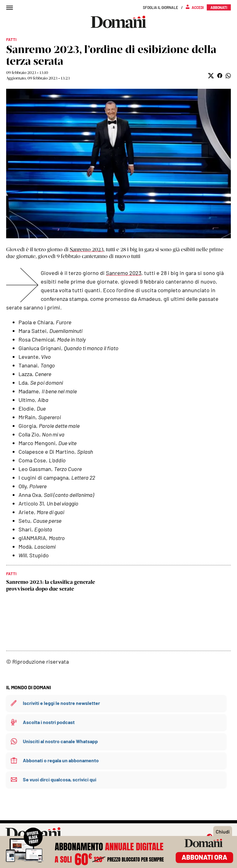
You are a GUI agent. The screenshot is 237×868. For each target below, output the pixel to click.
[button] (211, 76)
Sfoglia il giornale (160, 7)
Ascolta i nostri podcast (49, 722)
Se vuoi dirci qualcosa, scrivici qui (60, 779)
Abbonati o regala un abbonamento (61, 760)
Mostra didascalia (118, 164)
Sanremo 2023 (87, 249)
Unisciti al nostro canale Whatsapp (60, 741)
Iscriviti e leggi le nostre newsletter (61, 703)
